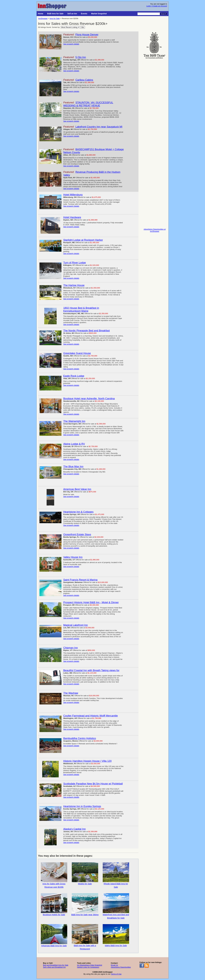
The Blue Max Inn (73, 466)
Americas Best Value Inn (77, 489)
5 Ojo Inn (81, 57)
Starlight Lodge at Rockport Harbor (83, 240)
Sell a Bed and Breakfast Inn (54, 967)
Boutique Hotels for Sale (54, 904)
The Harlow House (74, 285)
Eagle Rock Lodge (74, 376)
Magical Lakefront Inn (75, 625)
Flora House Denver (87, 35)
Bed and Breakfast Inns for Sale (56, 965)
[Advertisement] (155, 100)
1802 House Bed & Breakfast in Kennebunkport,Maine (81, 309)
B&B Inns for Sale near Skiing (85, 904)
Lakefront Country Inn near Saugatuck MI (99, 127)
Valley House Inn (73, 557)
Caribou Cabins (84, 80)
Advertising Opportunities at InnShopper (155, 230)
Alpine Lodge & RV (74, 444)
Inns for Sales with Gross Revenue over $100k (54, 875)
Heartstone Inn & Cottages (78, 512)
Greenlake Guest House (77, 353)
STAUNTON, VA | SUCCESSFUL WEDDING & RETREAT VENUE (88, 104)
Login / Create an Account (157, 6)
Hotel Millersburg (73, 195)
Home (41, 14)
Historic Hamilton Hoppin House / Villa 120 (87, 761)
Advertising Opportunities (121, 967)
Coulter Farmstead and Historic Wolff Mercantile (90, 716)
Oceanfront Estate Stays (77, 534)
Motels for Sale (85, 874)
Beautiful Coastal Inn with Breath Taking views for (91, 670)
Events (84, 14)
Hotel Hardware (72, 217)
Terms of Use (116, 974)
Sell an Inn (72, 14)
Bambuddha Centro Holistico (80, 738)
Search (163, 14)
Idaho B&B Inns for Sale (116, 935)
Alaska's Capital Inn (74, 829)
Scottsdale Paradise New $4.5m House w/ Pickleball (93, 784)
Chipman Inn (71, 648)
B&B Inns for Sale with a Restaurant (85, 937)
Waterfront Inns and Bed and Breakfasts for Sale (116, 906)
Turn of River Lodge (75, 263)
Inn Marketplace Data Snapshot (90, 965)
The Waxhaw (71, 693)
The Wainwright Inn (74, 421)
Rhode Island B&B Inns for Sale (116, 875)
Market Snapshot (99, 14)
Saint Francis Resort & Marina (80, 580)
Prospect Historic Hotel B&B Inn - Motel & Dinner (91, 602)
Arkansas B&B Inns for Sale (54, 935)
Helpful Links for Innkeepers (88, 967)
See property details (71, 44)
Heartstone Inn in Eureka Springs (82, 806)
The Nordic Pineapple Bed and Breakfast (86, 331)
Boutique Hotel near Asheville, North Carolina (89, 398)
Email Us (114, 965)
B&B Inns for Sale (55, 14)
